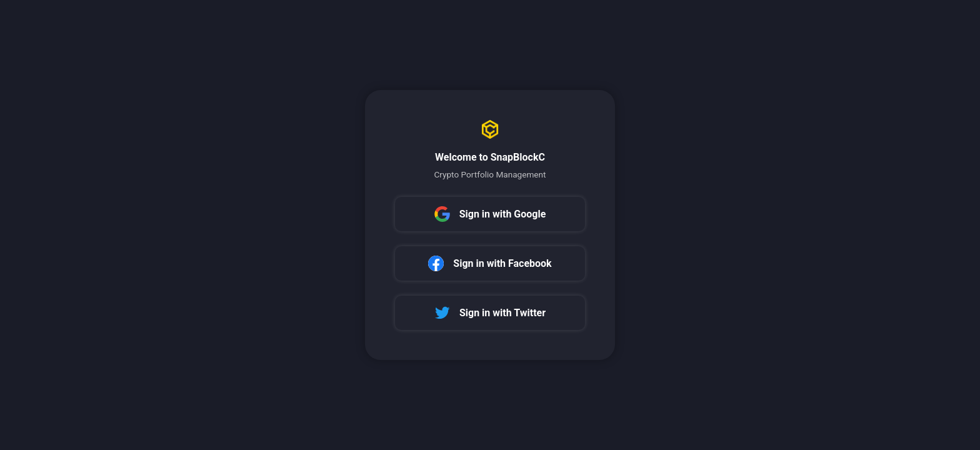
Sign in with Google (490, 214)
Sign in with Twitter (490, 313)
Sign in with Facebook (490, 263)
